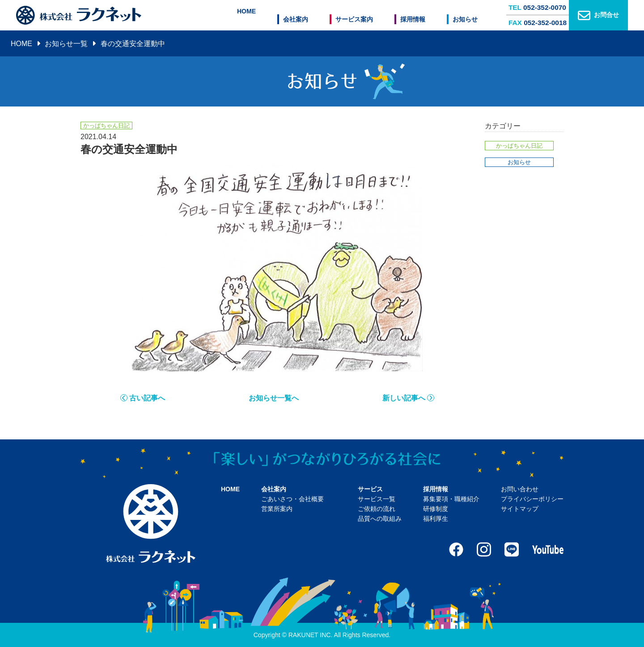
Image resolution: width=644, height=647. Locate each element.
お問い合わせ (520, 489)
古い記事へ (147, 398)
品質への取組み (380, 519)
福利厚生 (436, 519)
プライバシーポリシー (532, 499)
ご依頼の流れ (377, 509)
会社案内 (313, 15)
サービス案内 (366, 15)
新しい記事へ (404, 398)
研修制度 (436, 509)
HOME (270, 15)
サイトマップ (520, 509)
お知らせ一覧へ (274, 398)
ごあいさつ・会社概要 (292, 499)
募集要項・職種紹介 (451, 499)
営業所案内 (277, 509)
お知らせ (465, 15)
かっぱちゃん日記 (519, 146)
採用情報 (419, 15)
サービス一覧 (377, 499)
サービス (370, 489)
